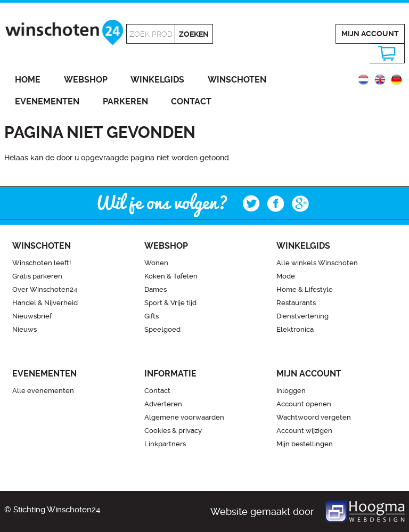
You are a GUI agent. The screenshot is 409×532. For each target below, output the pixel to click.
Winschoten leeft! (42, 263)
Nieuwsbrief (32, 316)
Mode (286, 276)
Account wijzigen (304, 431)
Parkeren (125, 101)
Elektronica (295, 329)
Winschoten (237, 80)
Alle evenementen (43, 391)
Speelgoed (162, 329)
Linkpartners (165, 444)
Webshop (86, 80)
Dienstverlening (302, 316)
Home (28, 80)
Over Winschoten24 (45, 289)
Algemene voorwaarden (184, 417)
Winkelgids (157, 80)
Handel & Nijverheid (45, 303)
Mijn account (370, 34)
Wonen (156, 263)
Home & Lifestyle (305, 289)
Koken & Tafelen (171, 276)
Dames (156, 289)
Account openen (304, 404)
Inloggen (291, 391)
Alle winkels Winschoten (317, 263)
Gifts (152, 316)
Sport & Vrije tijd (170, 303)
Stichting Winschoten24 (57, 510)
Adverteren (163, 404)
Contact (191, 101)
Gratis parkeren (37, 276)
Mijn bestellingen (305, 444)
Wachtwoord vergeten (314, 417)
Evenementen (47, 101)
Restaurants (296, 303)
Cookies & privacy (173, 431)
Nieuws (24, 329)
